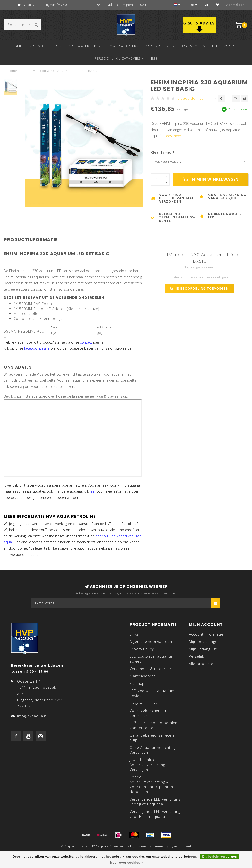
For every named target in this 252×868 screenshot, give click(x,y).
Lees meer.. (173, 136)
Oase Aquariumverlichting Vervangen (153, 750)
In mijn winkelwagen (211, 179)
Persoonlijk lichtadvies (118, 58)
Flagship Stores (144, 703)
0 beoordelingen (192, 99)
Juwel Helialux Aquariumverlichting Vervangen (147, 765)
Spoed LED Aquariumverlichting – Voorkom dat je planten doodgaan (151, 784)
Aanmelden (236, 5)
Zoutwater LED (82, 46)
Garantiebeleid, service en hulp (153, 738)
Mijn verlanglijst (203, 649)
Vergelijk (197, 656)
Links (134, 634)
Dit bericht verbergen (220, 857)
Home (17, 46)
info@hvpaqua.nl (32, 716)
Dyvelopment (180, 846)
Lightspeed (139, 846)
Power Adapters (123, 46)
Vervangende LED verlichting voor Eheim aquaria (155, 814)
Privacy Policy (142, 649)
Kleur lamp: (162, 153)
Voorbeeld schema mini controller (151, 713)
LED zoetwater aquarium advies (152, 693)
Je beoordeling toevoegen (199, 288)
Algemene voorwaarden (151, 642)
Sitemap (137, 683)
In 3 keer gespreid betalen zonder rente (154, 725)
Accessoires (193, 46)
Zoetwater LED (43, 46)
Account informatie (206, 634)
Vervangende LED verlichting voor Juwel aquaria (155, 802)
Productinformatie (31, 239)
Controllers (158, 46)
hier (93, 491)
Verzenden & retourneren (153, 669)
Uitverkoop (223, 46)
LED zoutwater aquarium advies (152, 659)
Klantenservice (143, 676)
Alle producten (202, 664)
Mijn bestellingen (204, 642)
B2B (154, 58)
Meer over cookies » (127, 863)
